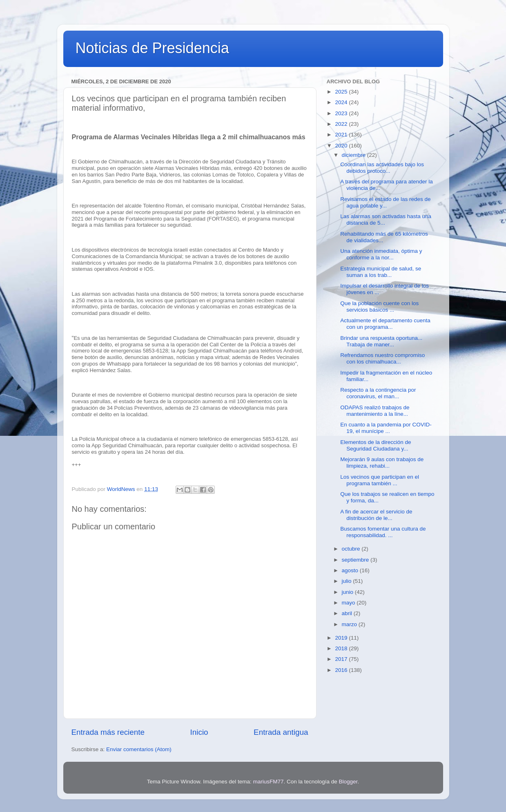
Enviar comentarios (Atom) (139, 749)
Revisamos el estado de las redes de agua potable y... (385, 202)
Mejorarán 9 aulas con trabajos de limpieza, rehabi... (382, 463)
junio (348, 592)
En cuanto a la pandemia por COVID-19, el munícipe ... (386, 428)
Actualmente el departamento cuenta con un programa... (385, 324)
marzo (350, 624)
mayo (349, 603)
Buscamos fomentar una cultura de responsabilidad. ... (383, 532)
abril (348, 613)
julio (348, 581)
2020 (342, 146)
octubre (352, 549)
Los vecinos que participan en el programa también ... (380, 480)
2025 (342, 92)
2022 (342, 124)
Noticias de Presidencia (152, 48)
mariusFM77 (268, 782)
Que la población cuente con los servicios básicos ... (379, 307)
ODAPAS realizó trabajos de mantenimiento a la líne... (375, 411)
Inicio (199, 732)
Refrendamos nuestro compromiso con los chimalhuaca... (382, 358)
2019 (342, 638)
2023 (342, 113)
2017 (342, 659)
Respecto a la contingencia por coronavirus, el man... (378, 393)
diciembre (354, 155)
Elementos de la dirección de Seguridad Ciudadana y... (376, 445)
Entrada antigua (281, 732)
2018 (342, 648)
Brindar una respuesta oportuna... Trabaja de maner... (381, 341)
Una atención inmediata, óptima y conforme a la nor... (381, 254)
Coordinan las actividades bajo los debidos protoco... (382, 168)
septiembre (356, 560)
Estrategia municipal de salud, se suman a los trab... (381, 272)
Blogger (348, 782)
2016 (342, 670)
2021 (342, 135)
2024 (342, 102)
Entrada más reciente (108, 732)
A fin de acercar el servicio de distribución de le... (376, 515)
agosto (351, 570)
